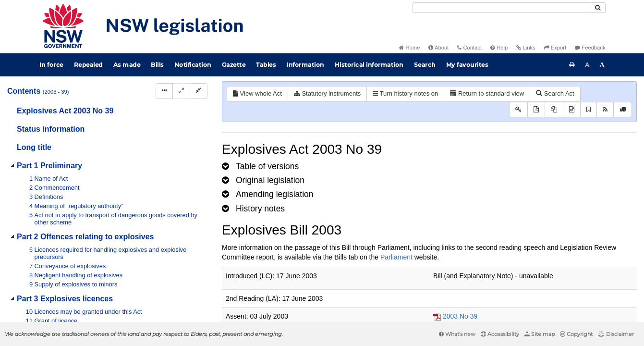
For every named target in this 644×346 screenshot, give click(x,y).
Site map (540, 334)
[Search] (501, 8)
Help (499, 48)
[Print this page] (572, 65)
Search (425, 65)
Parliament (396, 257)
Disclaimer (616, 334)
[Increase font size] (602, 65)
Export (555, 48)
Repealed (88, 65)
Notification (193, 65)
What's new (457, 334)
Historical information (369, 65)
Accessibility (500, 334)
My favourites (467, 65)
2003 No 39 (460, 316)
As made (127, 65)
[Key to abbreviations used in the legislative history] (518, 110)
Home (409, 48)
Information (305, 65)
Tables (266, 65)
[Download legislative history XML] (572, 110)
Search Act (555, 93)
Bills (157, 65)
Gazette (234, 65)
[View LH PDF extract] (554, 110)
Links (526, 48)
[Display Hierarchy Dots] (164, 91)
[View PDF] (536, 110)
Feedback (590, 48)
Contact (469, 48)
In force (51, 65)
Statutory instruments (327, 93)
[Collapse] (199, 91)
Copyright (576, 334)
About (438, 48)
